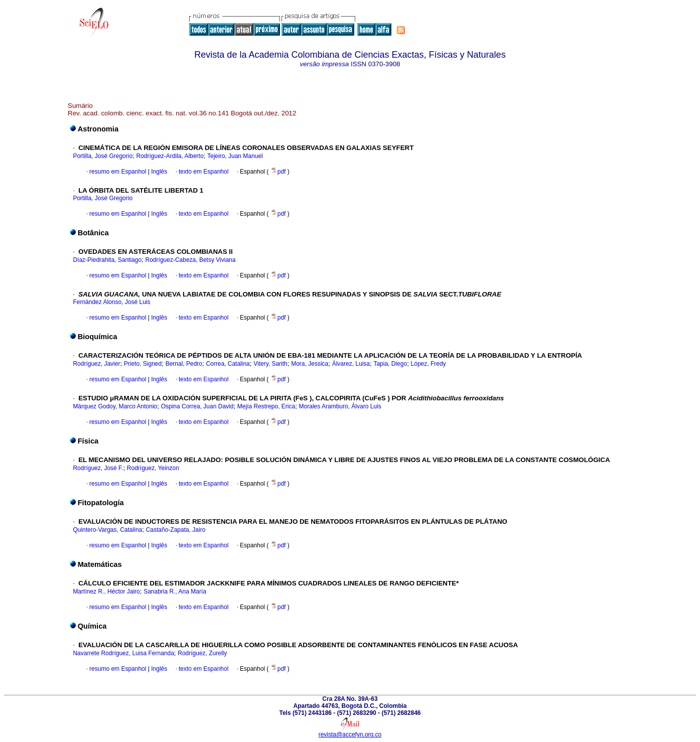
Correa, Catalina (228, 364)
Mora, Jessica (310, 364)
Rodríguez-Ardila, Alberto (170, 156)
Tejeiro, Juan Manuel (235, 156)
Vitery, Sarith (270, 364)
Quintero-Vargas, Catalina (107, 530)
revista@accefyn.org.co (350, 734)
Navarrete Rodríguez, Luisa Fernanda (123, 653)
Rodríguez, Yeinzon (153, 468)
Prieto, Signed (143, 364)
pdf (279, 172)
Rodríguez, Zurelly (202, 653)
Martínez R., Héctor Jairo (106, 591)
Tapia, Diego (390, 364)
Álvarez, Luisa (351, 364)
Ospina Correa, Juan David (197, 406)
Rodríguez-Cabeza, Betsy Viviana (191, 260)
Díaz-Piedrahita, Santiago (107, 260)
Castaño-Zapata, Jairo (176, 530)
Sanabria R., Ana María (175, 591)
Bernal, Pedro (184, 364)
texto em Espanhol (203, 172)
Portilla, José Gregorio (103, 156)
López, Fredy (429, 364)
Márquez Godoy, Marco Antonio (115, 406)
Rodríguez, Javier (96, 364)
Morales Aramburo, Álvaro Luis (340, 406)
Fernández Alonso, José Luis (111, 302)
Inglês (158, 172)
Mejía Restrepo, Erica (266, 406)
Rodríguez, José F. (98, 468)
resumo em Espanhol (118, 172)
